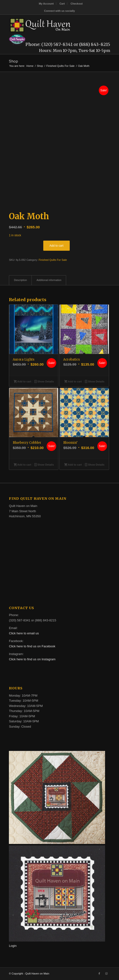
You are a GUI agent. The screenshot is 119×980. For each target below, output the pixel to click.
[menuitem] (46, 4)
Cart (62, 4)
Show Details (44, 382)
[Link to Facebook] (99, 974)
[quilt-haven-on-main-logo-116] (49, 24)
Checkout (76, 4)
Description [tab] (20, 280)
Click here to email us (24, 633)
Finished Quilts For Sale (53, 260)
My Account (46, 4)
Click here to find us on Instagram (32, 659)
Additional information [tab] (49, 280)
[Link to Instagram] (106, 974)
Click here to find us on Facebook (32, 646)
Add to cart (56, 246)
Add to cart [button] (22, 382)
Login (13, 946)
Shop (13, 61)
